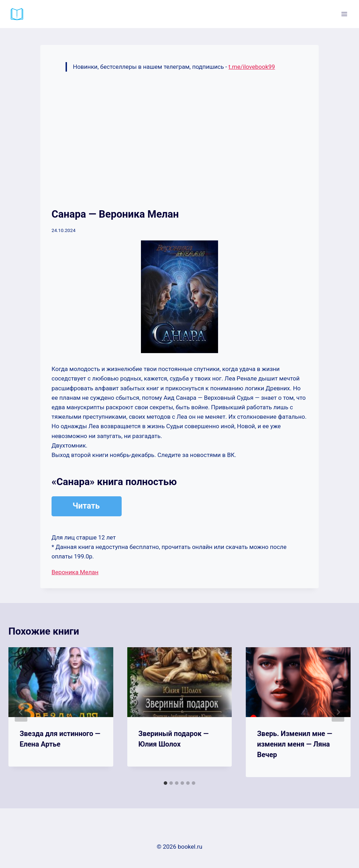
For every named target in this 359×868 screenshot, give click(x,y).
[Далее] (338, 712)
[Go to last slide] (21, 712)
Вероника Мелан (75, 572)
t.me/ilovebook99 (252, 67)
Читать (86, 506)
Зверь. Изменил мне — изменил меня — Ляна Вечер (294, 744)
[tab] (165, 783)
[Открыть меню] (344, 14)
